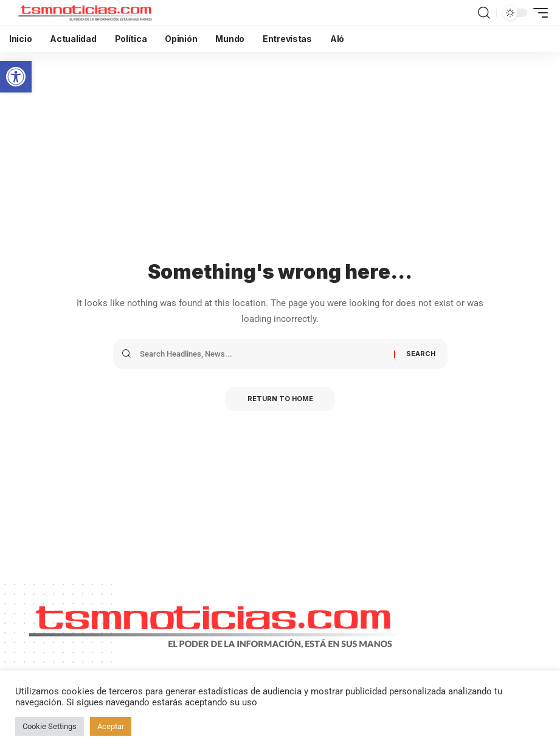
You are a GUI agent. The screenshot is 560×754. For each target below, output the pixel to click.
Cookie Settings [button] (50, 726)
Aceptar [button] (111, 726)
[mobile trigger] (538, 13)
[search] (484, 13)
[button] (16, 77)
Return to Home (280, 399)
